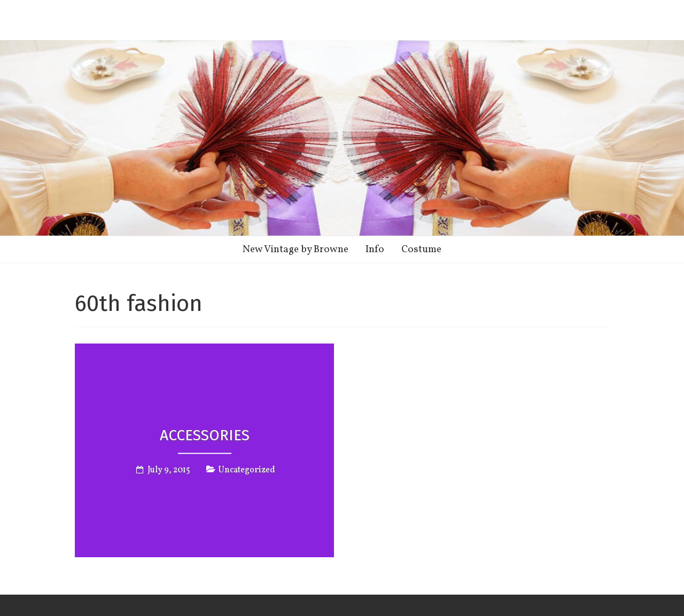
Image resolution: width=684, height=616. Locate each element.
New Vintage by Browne (296, 249)
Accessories (205, 435)
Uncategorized (247, 470)
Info (375, 249)
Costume (421, 249)
